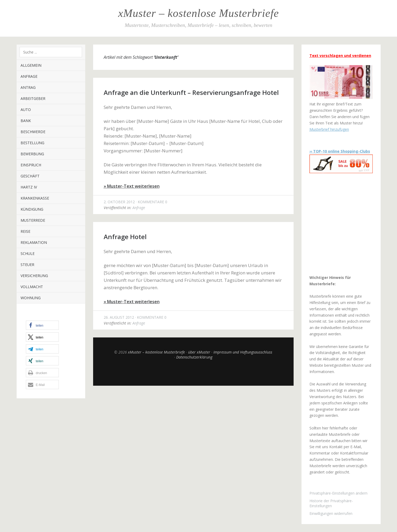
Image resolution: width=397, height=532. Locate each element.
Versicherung (34, 276)
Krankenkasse (35, 198)
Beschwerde (33, 132)
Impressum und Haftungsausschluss (243, 352)
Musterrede (33, 220)
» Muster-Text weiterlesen (132, 186)
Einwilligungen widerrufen (331, 513)
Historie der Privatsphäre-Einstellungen (331, 503)
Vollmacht (32, 287)
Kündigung (32, 209)
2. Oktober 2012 (119, 202)
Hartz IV (29, 187)
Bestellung (32, 143)
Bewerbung (32, 154)
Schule (28, 253)
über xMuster (199, 352)
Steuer (27, 265)
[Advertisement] (342, 224)
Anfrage (29, 76)
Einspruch (31, 165)
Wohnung (31, 298)
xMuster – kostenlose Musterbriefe (198, 13)
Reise (25, 231)
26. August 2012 (119, 317)
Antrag (28, 87)
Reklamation (34, 242)
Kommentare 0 (152, 202)
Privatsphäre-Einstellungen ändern (338, 493)
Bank (26, 121)
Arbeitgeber (33, 98)
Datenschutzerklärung (194, 357)
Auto (26, 110)
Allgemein (31, 65)
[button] (42, 325)
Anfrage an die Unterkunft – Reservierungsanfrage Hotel (191, 92)
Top (193, 373)
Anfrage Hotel (125, 237)
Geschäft (30, 176)
